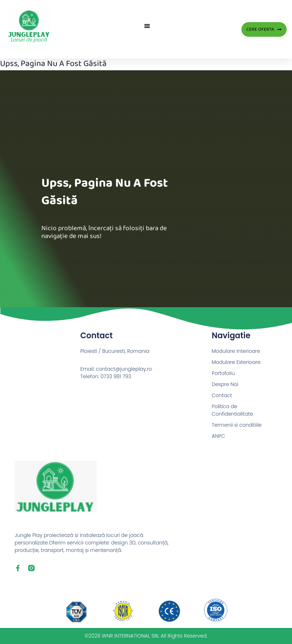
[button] (147, 26)
